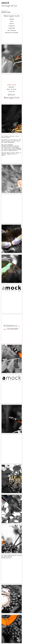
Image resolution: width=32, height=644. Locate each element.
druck (12, 21)
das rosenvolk (12, 30)
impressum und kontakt (12, 33)
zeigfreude (12, 28)
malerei (12, 24)
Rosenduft (12, 87)
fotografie (12, 26)
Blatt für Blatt (12, 89)
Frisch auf (12, 92)
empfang (12, 19)
